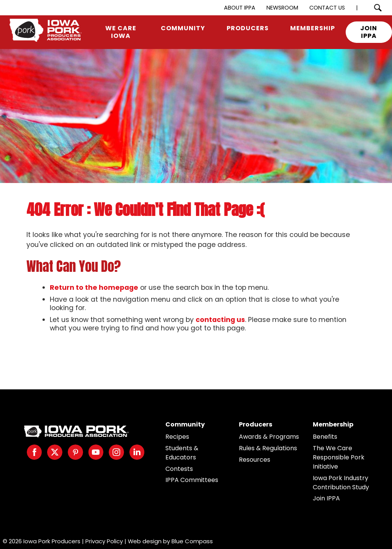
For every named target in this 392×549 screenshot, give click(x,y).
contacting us (220, 320)
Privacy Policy (104, 541)
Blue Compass (192, 541)
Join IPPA (326, 498)
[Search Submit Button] (378, 8)
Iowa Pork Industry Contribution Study (341, 483)
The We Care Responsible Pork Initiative (339, 457)
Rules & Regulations (268, 448)
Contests (179, 469)
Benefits (325, 437)
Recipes (177, 437)
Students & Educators (182, 453)
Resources (255, 460)
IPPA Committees (192, 480)
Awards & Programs (269, 437)
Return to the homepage (94, 288)
